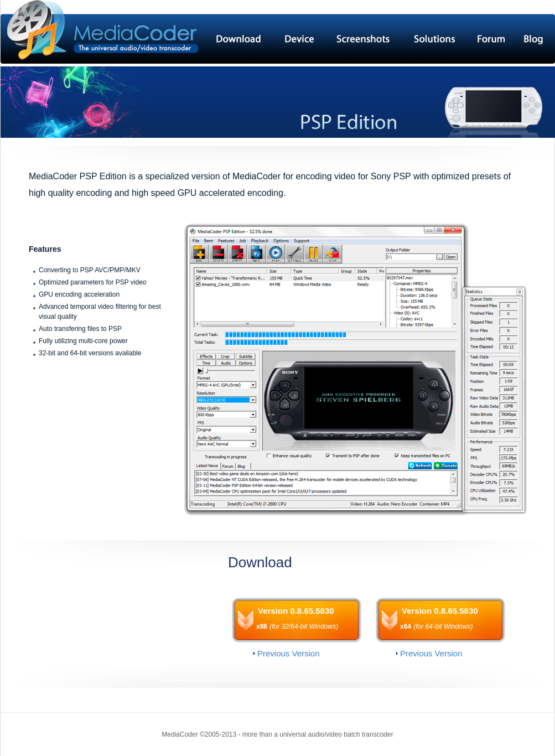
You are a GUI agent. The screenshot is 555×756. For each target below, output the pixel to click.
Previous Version (289, 653)
